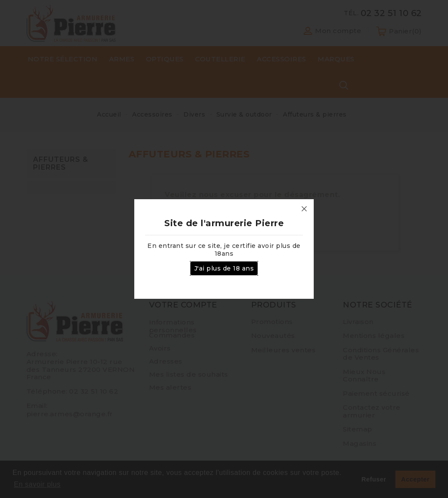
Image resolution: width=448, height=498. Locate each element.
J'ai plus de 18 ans (224, 268)
